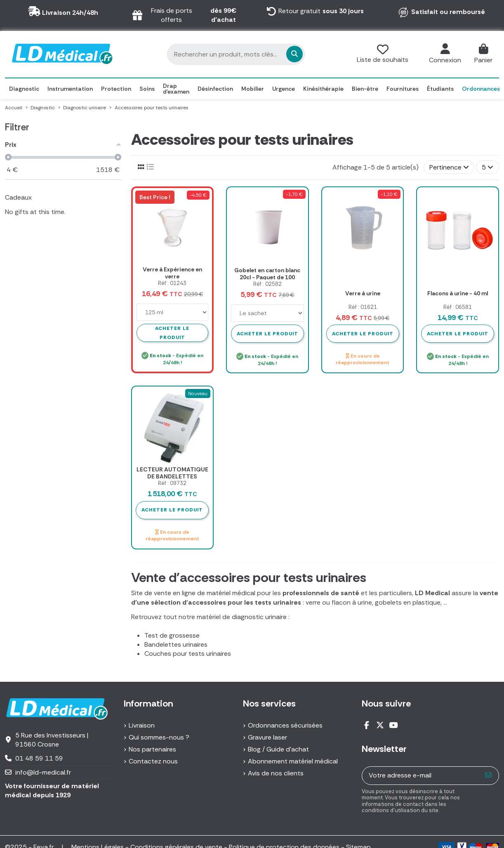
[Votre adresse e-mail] (420, 776)
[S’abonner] (489, 776)
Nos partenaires (152, 749)
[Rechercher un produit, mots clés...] (249, 54)
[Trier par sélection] (449, 167)
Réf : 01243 (172, 283)
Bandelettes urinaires (176, 644)
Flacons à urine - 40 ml (458, 293)
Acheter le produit (267, 334)
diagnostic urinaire (259, 617)
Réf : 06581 (458, 307)
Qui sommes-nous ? (159, 737)
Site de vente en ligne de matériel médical (193, 593)
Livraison (142, 725)
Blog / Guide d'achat (278, 749)
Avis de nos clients (276, 773)
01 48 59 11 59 (39, 758)
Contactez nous (153, 761)
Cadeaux (18, 197)
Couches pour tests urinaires (188, 654)
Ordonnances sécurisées (285, 725)
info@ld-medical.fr (43, 772)
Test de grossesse (172, 635)
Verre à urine (363, 293)
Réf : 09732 (172, 483)
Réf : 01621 (363, 307)
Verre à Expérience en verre (172, 273)
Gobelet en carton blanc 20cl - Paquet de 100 (267, 274)
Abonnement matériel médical (293, 761)
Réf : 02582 (267, 284)
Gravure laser (267, 737)
